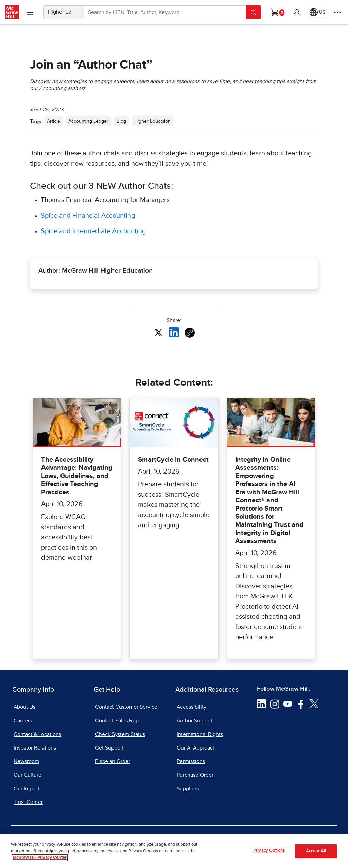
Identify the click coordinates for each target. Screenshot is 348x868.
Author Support (195, 721)
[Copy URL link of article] (190, 333)
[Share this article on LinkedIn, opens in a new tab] (174, 332)
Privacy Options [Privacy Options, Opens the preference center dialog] (269, 852)
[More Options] (337, 12)
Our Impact (27, 789)
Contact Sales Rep (117, 721)
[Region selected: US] (317, 12)
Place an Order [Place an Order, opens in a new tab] (113, 761)
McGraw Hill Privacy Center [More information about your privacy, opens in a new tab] (40, 859)
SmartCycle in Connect (173, 460)
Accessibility (192, 707)
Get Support (109, 748)
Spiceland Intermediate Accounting (93, 231)
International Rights (200, 734)
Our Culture (28, 775)
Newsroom (26, 761)
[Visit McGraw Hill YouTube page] (288, 704)
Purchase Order (195, 775)
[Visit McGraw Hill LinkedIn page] (262, 704)
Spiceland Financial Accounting (89, 216)
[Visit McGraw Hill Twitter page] (314, 704)
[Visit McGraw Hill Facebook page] (301, 704)
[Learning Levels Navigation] (30, 12)
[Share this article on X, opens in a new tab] (158, 332)
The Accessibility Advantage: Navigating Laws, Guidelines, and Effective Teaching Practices (77, 476)
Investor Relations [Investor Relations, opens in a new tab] (35, 748)
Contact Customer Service (126, 707)
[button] (297, 12)
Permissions (191, 761)
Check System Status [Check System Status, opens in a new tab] (120, 734)
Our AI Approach (196, 748)
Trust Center (28, 802)
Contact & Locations (37, 734)
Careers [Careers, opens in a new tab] (23, 721)
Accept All (316, 852)
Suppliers (188, 789)
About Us (24, 707)
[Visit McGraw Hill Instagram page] (275, 704)
